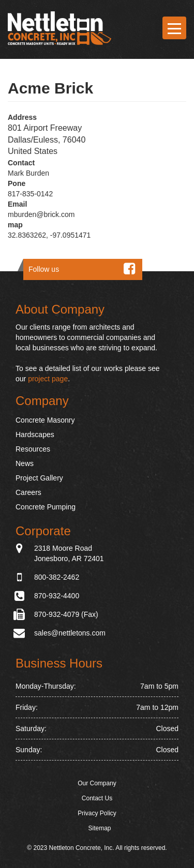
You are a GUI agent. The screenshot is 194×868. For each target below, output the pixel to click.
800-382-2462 (57, 577)
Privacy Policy (97, 813)
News (25, 463)
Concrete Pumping (46, 507)
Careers (28, 492)
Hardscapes (35, 435)
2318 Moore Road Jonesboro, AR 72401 (69, 553)
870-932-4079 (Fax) (66, 614)
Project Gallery (39, 478)
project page (48, 379)
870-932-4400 (57, 596)
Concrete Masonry (45, 420)
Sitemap (99, 828)
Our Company (97, 783)
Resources (33, 449)
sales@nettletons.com (70, 633)
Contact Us (97, 798)
